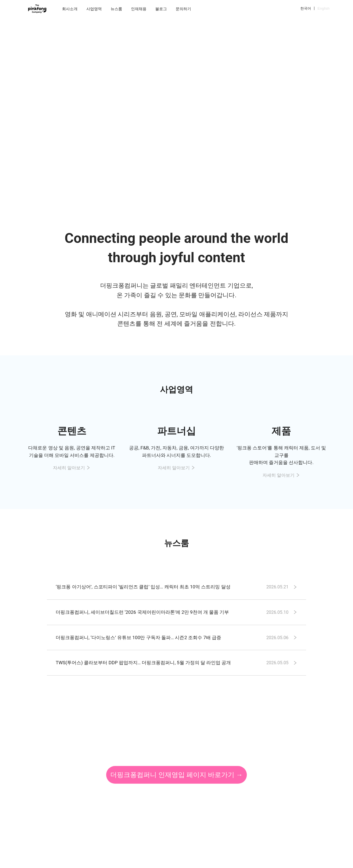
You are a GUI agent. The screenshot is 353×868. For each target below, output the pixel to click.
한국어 (306, 8)
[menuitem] (70, 9)
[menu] (179, 9)
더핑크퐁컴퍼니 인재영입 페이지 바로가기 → (176, 775)
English (323, 8)
